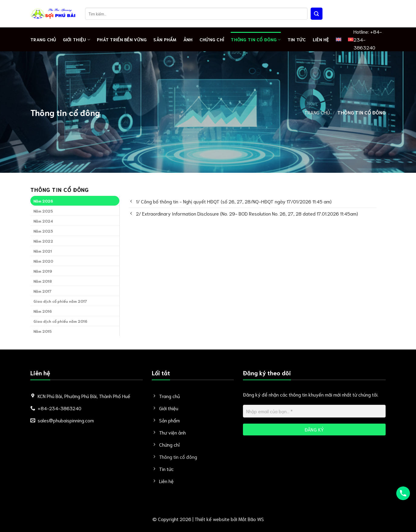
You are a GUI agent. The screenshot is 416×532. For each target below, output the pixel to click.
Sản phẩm (165, 39)
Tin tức (297, 39)
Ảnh (188, 39)
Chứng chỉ (212, 39)
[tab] (75, 201)
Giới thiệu (77, 39)
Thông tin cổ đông (256, 39)
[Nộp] (317, 14)
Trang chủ (43, 39)
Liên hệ (321, 39)
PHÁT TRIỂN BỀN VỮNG (122, 39)
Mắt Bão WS (251, 519)
